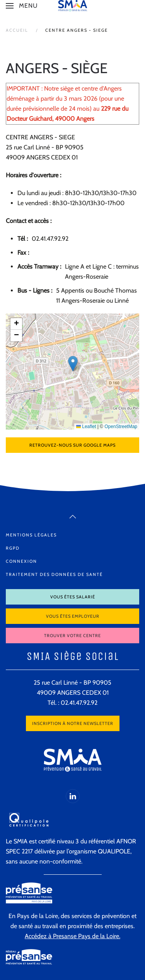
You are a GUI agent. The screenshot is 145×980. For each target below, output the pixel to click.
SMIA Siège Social (73, 656)
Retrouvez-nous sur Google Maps (72, 445)
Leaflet (86, 427)
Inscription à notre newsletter (73, 723)
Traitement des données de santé (54, 574)
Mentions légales (31, 535)
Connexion (21, 561)
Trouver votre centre (72, 636)
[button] (22, 6)
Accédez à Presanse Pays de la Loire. (72, 936)
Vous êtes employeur (73, 616)
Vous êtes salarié (73, 597)
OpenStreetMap (121, 427)
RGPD (13, 548)
